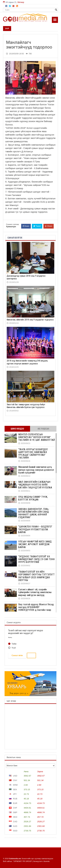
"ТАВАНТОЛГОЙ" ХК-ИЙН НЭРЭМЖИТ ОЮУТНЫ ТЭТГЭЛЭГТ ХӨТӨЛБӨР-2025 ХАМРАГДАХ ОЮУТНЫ (36, 576)
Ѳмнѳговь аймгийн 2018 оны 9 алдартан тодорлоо (30, 320)
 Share (49, 226)
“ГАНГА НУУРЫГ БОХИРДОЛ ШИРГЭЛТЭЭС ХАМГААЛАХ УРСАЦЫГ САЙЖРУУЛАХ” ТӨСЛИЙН (33, 454)
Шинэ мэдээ (17, 429)
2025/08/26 (24, 599)
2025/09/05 (24, 521)
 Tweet (37, 226)
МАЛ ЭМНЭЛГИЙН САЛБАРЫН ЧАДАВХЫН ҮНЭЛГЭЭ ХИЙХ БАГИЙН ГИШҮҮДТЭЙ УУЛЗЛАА (35, 485)
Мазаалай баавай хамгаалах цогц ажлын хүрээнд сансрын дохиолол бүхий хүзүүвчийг (36, 470)
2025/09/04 (24, 536)
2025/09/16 (24, 461)
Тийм (14, 644)
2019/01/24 (13, 323)
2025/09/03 (24, 551)
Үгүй (13, 648)
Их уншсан (43, 429)
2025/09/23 (24, 443)
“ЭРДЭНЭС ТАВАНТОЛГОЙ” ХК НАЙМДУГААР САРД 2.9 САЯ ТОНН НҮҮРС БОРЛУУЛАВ (37, 559)
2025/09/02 (24, 566)
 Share (26, 226)
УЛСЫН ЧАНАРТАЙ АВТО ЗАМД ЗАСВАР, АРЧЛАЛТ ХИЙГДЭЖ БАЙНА (35, 544)
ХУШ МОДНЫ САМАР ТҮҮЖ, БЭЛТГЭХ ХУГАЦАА (33, 498)
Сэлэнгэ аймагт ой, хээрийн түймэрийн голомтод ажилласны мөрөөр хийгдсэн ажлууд (35, 592)
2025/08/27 (24, 584)
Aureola (46, 861)
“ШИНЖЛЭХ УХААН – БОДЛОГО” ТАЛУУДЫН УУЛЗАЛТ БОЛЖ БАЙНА (35, 529)
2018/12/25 (13, 367)
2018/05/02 (13, 411)
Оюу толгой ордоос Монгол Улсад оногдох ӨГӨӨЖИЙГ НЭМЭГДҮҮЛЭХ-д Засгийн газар (36, 607)
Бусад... (10, 637)
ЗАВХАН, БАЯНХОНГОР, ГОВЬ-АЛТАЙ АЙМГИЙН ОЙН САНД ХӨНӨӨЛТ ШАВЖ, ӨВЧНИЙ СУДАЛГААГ (34, 513)
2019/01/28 (13, 282)
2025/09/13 (24, 476)
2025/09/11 (24, 491)
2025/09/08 (24, 503)
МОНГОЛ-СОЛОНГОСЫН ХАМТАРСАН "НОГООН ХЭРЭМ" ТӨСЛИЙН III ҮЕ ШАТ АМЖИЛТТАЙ (37, 437)
